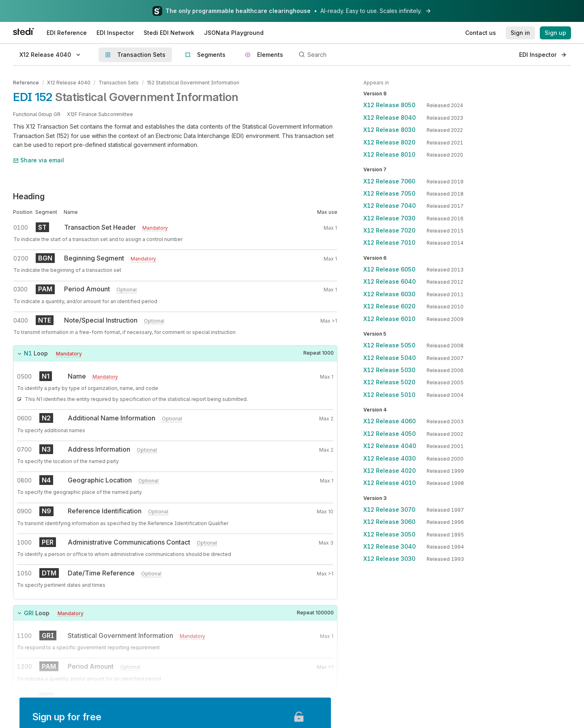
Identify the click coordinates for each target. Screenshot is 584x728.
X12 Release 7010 (389, 242)
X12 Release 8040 (390, 117)
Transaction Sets (119, 83)
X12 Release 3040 (390, 546)
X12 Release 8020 (389, 142)
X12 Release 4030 (390, 458)
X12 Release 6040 (390, 281)
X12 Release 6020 (389, 306)
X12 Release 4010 (390, 483)
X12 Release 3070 (389, 509)
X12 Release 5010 (389, 395)
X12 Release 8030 (389, 130)
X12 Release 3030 (389, 559)
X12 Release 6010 (389, 319)
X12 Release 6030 (389, 294)
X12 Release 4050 (390, 434)
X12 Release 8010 (389, 154)
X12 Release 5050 (389, 345)
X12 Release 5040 (390, 358)
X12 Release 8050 (389, 105)
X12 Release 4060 (390, 421)
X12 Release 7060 (389, 181)
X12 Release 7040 (390, 206)
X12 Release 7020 (389, 230)
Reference (26, 83)
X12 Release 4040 (69, 83)
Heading (29, 196)
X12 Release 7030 (389, 218)
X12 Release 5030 (389, 370)
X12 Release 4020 (390, 471)
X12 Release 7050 (389, 193)
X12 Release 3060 (389, 522)
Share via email (39, 160)
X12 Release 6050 (389, 269)
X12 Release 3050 (389, 534)
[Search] (404, 55)
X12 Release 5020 (389, 382)
